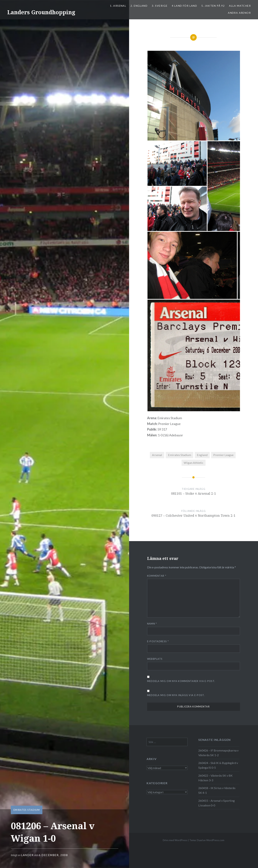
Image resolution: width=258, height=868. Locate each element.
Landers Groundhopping (41, 12)
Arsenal (157, 455)
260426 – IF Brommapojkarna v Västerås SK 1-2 (218, 753)
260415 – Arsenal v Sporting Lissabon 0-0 (217, 803)
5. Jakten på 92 (213, 6)
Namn (152, 624)
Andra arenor (239, 13)
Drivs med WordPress (175, 840)
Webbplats (155, 659)
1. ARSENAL (118, 6)
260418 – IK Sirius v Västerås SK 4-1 (217, 790)
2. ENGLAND (139, 6)
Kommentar (157, 576)
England (202, 455)
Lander (27, 855)
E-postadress (158, 641)
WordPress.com (215, 840)
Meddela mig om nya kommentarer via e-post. (181, 681)
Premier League (223, 455)
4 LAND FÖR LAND (184, 6)
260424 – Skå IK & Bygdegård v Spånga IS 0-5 (218, 765)
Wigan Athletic (194, 463)
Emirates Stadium (27, 810)
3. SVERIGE (160, 6)
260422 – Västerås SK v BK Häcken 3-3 (215, 778)
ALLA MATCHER (240, 6)
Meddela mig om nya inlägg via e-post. (176, 695)
